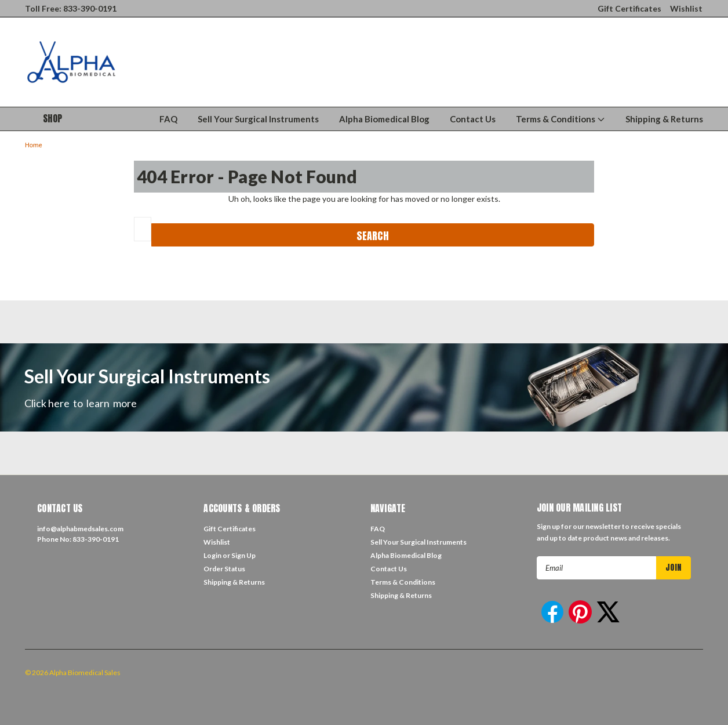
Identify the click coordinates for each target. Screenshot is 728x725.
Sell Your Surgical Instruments (258, 119)
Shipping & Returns (664, 119)
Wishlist (686, 8)
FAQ (168, 119)
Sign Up (243, 555)
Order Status (224, 569)
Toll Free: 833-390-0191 (71, 8)
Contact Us (473, 119)
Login (212, 555)
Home (34, 145)
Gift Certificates (629, 8)
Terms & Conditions (560, 119)
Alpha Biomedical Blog (384, 119)
